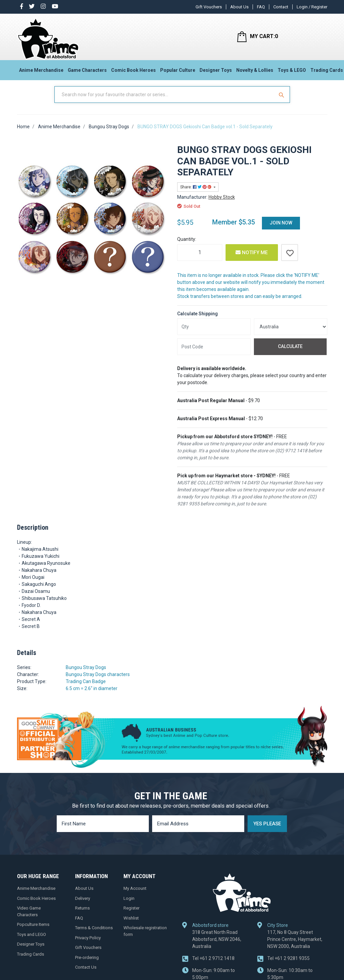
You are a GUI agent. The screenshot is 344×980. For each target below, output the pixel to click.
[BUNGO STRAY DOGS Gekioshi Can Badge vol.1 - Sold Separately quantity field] (200, 259)
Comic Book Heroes (133, 72)
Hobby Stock (222, 204)
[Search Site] (282, 101)
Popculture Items (33, 931)
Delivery (83, 905)
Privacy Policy (88, 944)
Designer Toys (216, 72)
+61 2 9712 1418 (213, 965)
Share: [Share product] (196, 194)
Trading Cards (31, 961)
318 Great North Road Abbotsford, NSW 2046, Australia (217, 946)
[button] (290, 259)
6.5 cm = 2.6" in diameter (92, 695)
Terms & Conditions (94, 934)
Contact (281, 7)
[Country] (291, 333)
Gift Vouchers (209, 7)
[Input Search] (165, 101)
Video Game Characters (29, 918)
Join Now (281, 229)
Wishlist (131, 925)
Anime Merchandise (41, 72)
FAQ (261, 7)
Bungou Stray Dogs (86, 674)
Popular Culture (178, 72)
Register (131, 915)
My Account (135, 895)
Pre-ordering (87, 964)
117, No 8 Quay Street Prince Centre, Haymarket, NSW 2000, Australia (295, 946)
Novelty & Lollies (255, 72)
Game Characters (87, 72)
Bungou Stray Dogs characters (98, 681)
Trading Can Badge (86, 688)
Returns (82, 915)
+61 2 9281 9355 (288, 965)
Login (129, 905)
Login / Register (312, 7)
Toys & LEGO (292, 72)
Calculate (290, 353)
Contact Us (86, 974)
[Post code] (214, 353)
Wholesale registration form (145, 938)
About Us (239, 7)
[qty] (214, 333)
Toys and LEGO (32, 941)
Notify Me (252, 259)
